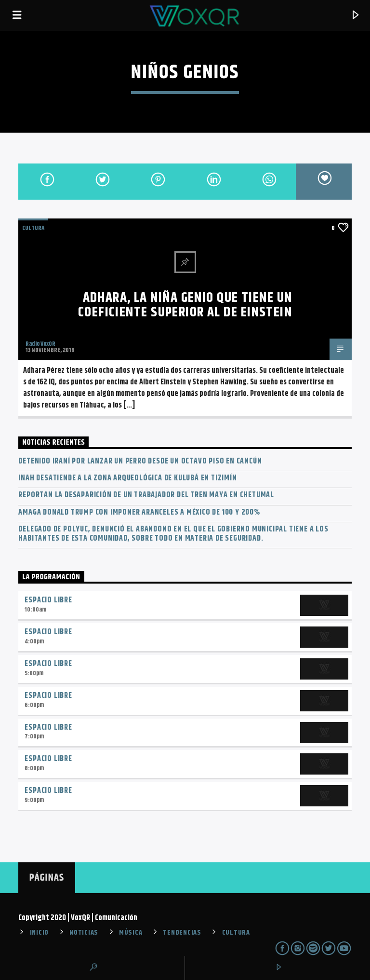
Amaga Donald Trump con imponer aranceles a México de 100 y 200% (139, 512)
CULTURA (236, 933)
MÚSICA (131, 933)
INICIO (39, 933)
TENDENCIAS (182, 933)
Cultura (33, 228)
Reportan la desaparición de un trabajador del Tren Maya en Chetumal (146, 495)
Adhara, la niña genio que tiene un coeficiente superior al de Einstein (185, 305)
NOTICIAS (84, 933)
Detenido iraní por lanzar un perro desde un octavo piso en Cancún (140, 461)
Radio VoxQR (40, 344)
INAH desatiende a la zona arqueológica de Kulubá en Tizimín (127, 478)
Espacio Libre (48, 600)
